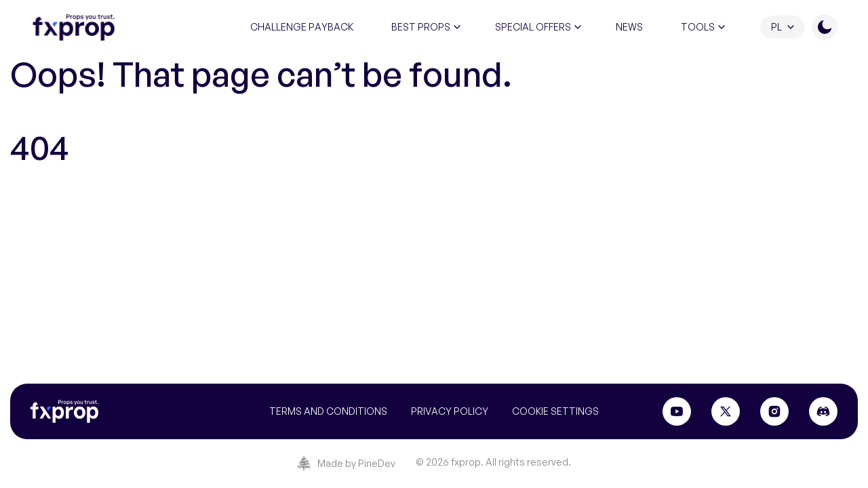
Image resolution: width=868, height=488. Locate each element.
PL (776, 27)
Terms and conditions (328, 411)
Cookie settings (555, 411)
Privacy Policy (450, 411)
